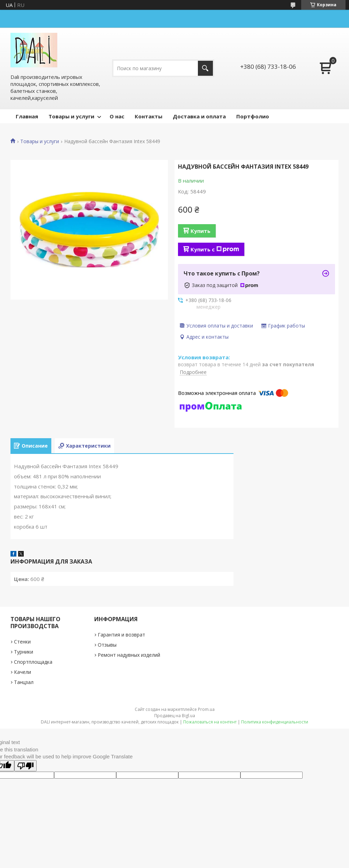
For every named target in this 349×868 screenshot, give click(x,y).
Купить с (215, 249)
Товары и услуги (71, 116)
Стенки (22, 642)
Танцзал (24, 682)
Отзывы (107, 645)
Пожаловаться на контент (210, 722)
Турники (24, 652)
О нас (117, 116)
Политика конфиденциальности (275, 722)
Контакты (148, 116)
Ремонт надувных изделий (129, 655)
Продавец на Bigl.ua (175, 716)
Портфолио (253, 116)
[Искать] (205, 68)
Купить (201, 231)
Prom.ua (206, 709)
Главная (27, 116)
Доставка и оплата (199, 116)
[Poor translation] (25, 766)
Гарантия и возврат (121, 635)
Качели (23, 672)
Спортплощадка (33, 662)
